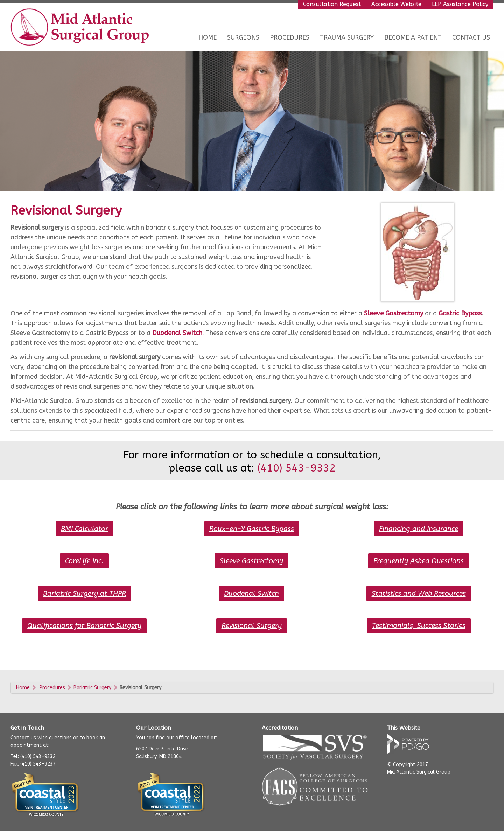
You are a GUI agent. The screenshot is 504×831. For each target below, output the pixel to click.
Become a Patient (413, 37)
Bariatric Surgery (92, 688)
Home (208, 37)
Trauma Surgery (347, 37)
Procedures (52, 688)
